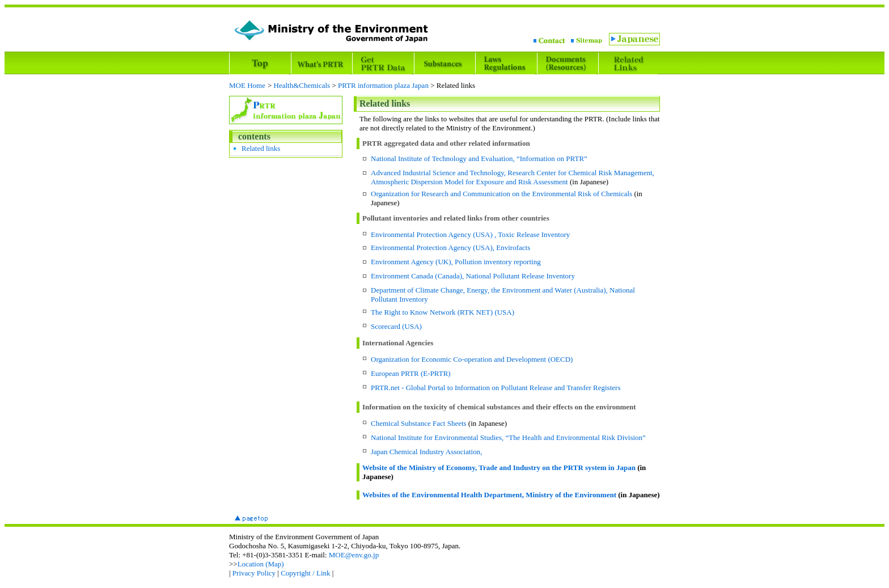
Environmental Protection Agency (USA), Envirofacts (450, 248)
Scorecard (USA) (396, 326)
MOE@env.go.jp (354, 555)
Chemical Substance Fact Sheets (419, 423)
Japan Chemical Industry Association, (426, 452)
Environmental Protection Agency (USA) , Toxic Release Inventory (470, 234)
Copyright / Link (305, 573)
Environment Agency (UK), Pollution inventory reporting (456, 262)
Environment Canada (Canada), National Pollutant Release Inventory (473, 276)
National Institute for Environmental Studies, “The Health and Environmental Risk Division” (508, 437)
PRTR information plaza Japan (383, 85)
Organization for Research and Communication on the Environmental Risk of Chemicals (501, 194)
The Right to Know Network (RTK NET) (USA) (443, 312)
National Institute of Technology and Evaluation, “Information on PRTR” (479, 158)
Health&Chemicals (302, 85)
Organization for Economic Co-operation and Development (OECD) (472, 359)
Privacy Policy (254, 573)
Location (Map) (261, 564)
